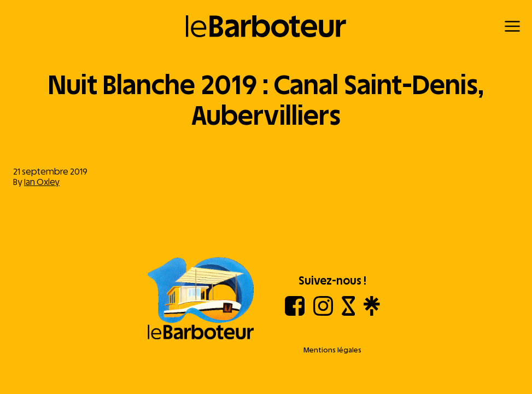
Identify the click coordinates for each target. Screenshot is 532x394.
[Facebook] (295, 313)
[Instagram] (323, 313)
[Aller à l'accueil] (201, 299)
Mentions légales (332, 350)
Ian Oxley (42, 182)
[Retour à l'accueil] (266, 26)
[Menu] (512, 26)
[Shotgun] (349, 313)
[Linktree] (372, 313)
